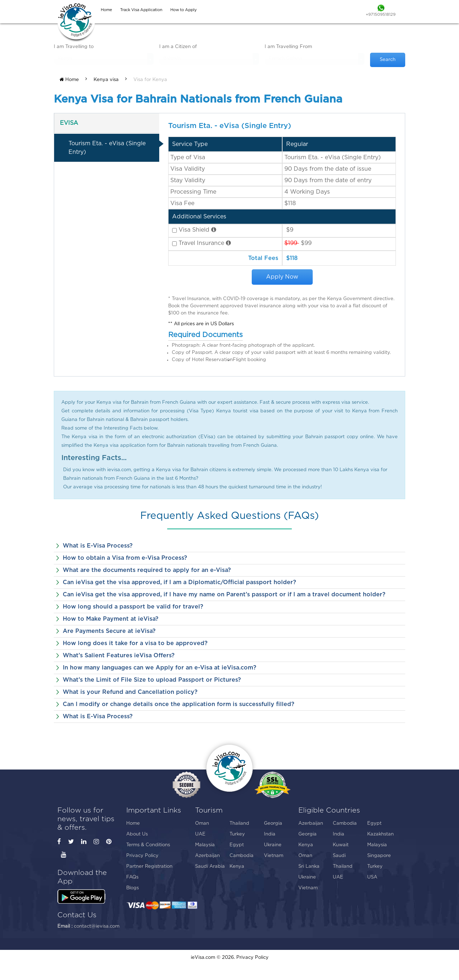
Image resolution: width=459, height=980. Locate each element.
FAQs (132, 877)
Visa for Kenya (150, 80)
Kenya (237, 867)
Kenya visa (106, 80)
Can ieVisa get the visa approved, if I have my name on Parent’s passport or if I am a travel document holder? (224, 595)
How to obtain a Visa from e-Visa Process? (125, 558)
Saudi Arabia (210, 867)
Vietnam (274, 856)
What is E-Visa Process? (98, 546)
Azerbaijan (207, 856)
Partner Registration (149, 867)
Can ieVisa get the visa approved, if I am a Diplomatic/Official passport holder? (179, 582)
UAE (200, 834)
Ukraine (273, 845)
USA (372, 877)
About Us (137, 834)
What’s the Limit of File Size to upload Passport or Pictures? (152, 680)
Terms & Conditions (148, 845)
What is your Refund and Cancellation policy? (130, 692)
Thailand (239, 823)
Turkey (237, 834)
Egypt (237, 845)
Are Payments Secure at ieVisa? (109, 631)
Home (69, 80)
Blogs (133, 888)
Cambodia (242, 856)
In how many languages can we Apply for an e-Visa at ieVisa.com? (160, 668)
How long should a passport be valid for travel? (133, 607)
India (270, 834)
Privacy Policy (142, 856)
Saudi (339, 856)
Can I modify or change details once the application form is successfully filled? (179, 704)
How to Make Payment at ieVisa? (111, 619)
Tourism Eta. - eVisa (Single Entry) (107, 148)
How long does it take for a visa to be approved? (135, 643)
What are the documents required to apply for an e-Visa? (147, 570)
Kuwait (341, 845)
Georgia (273, 823)
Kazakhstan (380, 834)
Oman (202, 823)
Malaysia (205, 845)
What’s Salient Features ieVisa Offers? (119, 655)
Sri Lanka (309, 867)
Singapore (379, 856)
